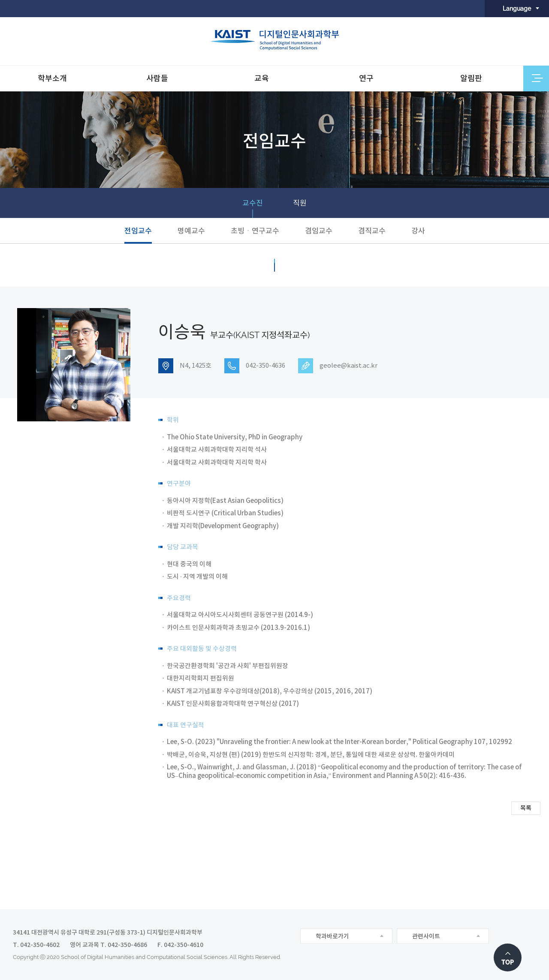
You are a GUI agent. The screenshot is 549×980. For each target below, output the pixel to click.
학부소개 (52, 78)
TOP (508, 962)
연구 (366, 78)
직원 (300, 203)
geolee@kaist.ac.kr (348, 366)
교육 (262, 78)
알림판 (471, 78)
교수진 (253, 203)
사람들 (157, 78)
